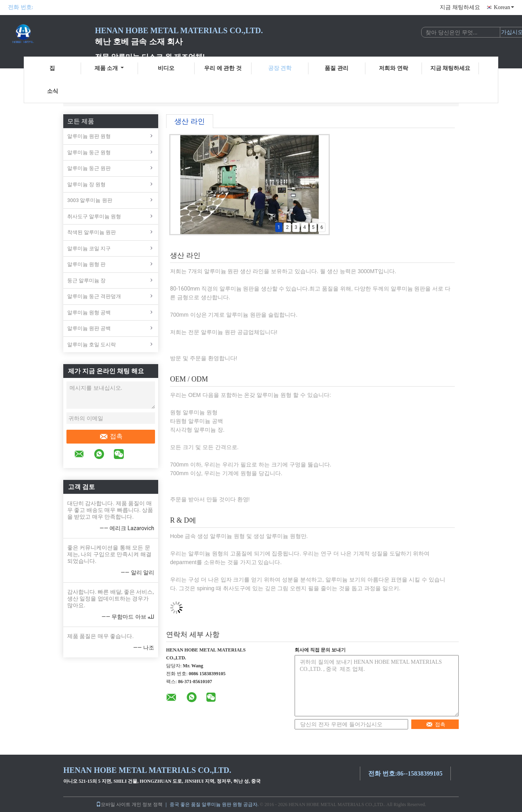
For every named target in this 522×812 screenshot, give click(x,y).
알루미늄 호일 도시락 (92, 345)
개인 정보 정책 (147, 804)
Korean (504, 7)
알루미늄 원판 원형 (89, 136)
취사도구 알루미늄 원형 (94, 216)
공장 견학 (280, 68)
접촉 (111, 436)
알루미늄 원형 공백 (89, 313)
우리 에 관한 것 (223, 68)
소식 (53, 91)
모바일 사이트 (113, 804)
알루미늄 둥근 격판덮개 (94, 296)
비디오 (166, 68)
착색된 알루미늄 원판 (92, 232)
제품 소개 (109, 68)
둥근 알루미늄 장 (86, 280)
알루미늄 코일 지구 (89, 248)
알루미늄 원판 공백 (89, 328)
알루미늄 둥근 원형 (89, 152)
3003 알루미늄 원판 (90, 200)
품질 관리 (337, 68)
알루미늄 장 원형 (86, 184)
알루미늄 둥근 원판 (89, 168)
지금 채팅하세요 (460, 7)
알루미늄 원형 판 (86, 264)
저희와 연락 (393, 68)
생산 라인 (190, 121)
